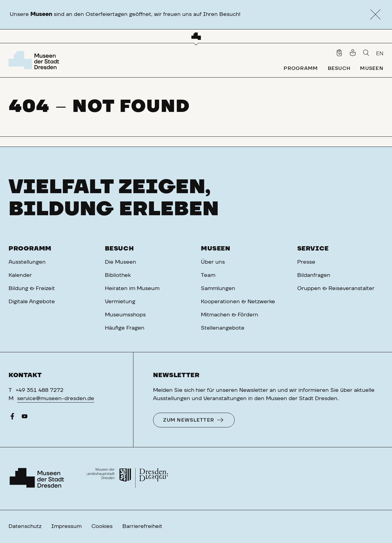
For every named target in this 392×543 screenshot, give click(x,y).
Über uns (213, 262)
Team (208, 275)
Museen (216, 249)
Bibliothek (118, 275)
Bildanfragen (314, 275)
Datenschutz (25, 526)
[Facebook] (12, 418)
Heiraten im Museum (132, 289)
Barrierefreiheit (142, 526)
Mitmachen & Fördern (230, 315)
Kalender (20, 275)
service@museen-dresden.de (56, 399)
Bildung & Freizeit (32, 289)
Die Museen (121, 262)
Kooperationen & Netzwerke (238, 302)
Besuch (119, 249)
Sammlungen (218, 289)
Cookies (102, 526)
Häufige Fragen (125, 328)
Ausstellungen (27, 262)
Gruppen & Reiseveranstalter (336, 289)
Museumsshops (125, 315)
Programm (30, 249)
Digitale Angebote (32, 302)
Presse (306, 262)
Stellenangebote (223, 328)
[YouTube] (25, 418)
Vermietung (120, 302)
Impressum (66, 526)
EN (380, 54)
